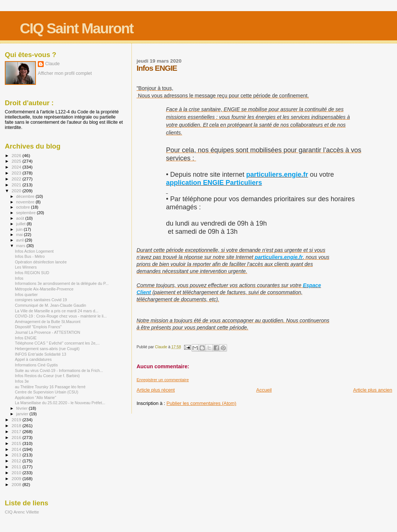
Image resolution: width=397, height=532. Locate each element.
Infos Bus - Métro (30, 256)
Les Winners (26, 267)
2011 (17, 467)
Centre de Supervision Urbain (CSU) (46, 392)
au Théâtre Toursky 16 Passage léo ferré (50, 387)
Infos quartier (26, 295)
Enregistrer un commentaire (163, 380)
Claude (52, 64)
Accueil (264, 390)
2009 (17, 478)
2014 (17, 449)
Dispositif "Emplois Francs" (38, 327)
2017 (17, 431)
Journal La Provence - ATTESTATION (47, 332)
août (21, 218)
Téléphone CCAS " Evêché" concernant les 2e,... (57, 343)
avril (21, 240)
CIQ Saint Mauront (77, 28)
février (23, 408)
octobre (24, 207)
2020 (17, 191)
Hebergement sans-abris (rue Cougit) (47, 349)
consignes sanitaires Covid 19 (41, 300)
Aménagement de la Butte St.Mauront (48, 322)
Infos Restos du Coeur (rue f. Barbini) (47, 376)
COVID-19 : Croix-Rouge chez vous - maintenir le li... (61, 316)
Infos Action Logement (34, 251)
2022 (17, 179)
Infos (19, 278)
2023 (17, 173)
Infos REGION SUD (32, 273)
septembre (27, 213)
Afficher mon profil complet (65, 73)
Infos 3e (22, 381)
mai (20, 235)
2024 (17, 167)
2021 (17, 185)
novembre (26, 202)
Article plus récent (156, 390)
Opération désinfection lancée (41, 262)
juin (20, 229)
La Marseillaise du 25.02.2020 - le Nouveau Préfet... (60, 403)
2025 (17, 161)
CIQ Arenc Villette (22, 512)
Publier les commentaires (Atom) (202, 403)
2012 (17, 461)
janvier (23, 414)
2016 (17, 437)
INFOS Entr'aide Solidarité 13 (40, 354)
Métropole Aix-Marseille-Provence (44, 289)
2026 (17, 155)
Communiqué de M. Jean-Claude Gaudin (50, 305)
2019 (17, 420)
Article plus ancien (373, 390)
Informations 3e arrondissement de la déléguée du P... (62, 283)
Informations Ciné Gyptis (36, 365)
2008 (17, 484)
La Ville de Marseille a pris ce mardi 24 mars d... (57, 311)
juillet (21, 224)
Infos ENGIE (26, 338)
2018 (17, 425)
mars (21, 246)
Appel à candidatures (33, 359)
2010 (17, 473)
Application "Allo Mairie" (36, 398)
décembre (26, 196)
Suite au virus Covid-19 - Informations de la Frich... (59, 370)
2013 (17, 455)
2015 (17, 443)
